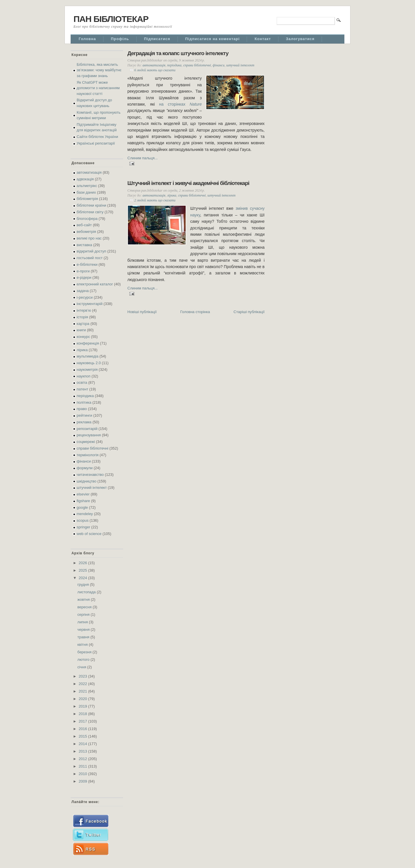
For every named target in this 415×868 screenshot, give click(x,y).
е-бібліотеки (87, 264)
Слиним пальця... (143, 158)
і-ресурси (85, 297)
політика (84, 402)
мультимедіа (87, 356)
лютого (84, 660)
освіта (82, 382)
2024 (83, 578)
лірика (82, 350)
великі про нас (89, 238)
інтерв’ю (84, 310)
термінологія (88, 455)
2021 (83, 691)
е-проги (83, 271)
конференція (88, 343)
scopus (83, 520)
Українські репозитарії (96, 143)
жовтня (84, 599)
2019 (83, 706)
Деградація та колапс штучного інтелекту (178, 53)
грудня (84, 584)
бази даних (86, 192)
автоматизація (89, 172)
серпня (84, 614)
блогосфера (87, 219)
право (82, 409)
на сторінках (180, 104)
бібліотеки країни (91, 205)
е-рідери (84, 277)
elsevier (83, 494)
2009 (83, 781)
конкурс (83, 337)
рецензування (89, 435)
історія (82, 317)
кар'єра (83, 324)
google (82, 507)
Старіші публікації (249, 312)
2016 (83, 729)
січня (82, 667)
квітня (83, 645)
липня (83, 622)
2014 (83, 744)
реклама (84, 422)
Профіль (120, 39)
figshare (83, 501)
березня (85, 652)
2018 (83, 714)
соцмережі (86, 442)
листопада (87, 592)
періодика (85, 396)
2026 (83, 563)
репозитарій (87, 429)
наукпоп (84, 376)
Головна (87, 39)
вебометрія (86, 232)
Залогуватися (300, 39)
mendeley (85, 514)
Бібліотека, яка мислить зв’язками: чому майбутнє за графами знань (99, 70)
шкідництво (86, 481)
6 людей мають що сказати (155, 70)
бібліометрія (87, 199)
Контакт (263, 39)
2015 (83, 736)
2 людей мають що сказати (155, 200)
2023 (83, 676)
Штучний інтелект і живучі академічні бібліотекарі (188, 183)
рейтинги (84, 415)
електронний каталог (95, 284)
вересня (85, 607)
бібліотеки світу (90, 212)
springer (83, 527)
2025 (83, 570)
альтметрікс (87, 186)
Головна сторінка (195, 312)
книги (81, 330)
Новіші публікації (142, 312)
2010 (83, 774)
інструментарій (90, 304)
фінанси (84, 461)
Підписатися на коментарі (213, 39)
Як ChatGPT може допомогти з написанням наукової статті (98, 88)
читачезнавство (90, 475)
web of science (89, 534)
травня (84, 637)
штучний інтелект (92, 488)
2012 (83, 759)
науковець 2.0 (89, 363)
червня (84, 630)
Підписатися (157, 39)
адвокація (85, 179)
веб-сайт (84, 225)
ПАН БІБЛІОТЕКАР (111, 19)
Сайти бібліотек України (97, 137)
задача (83, 291)
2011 (83, 766)
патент (82, 389)
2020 (83, 699)
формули (85, 468)
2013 (83, 751)
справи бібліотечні (93, 448)
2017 (83, 721)
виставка (84, 245)
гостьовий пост (90, 258)
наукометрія (87, 370)
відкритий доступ (92, 251)
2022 (83, 684)
